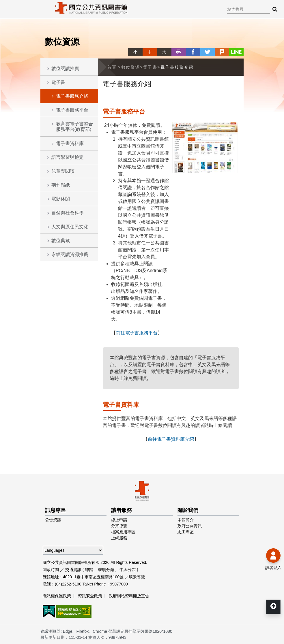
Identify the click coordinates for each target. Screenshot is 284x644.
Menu (9, 9)
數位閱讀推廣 (65, 68)
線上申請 (119, 520)
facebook (193, 52)
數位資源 (131, 67)
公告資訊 (53, 520)
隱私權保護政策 (57, 596)
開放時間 (51, 570)
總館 (89, 570)
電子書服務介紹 (72, 96)
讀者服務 (122, 510)
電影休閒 (61, 199)
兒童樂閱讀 (63, 171)
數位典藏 (61, 241)
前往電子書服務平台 (137, 333)
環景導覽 (137, 577)
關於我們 (188, 510)
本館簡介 (186, 520)
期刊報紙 (61, 185)
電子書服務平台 (72, 110)
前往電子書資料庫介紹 (171, 439)
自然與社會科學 (68, 213)
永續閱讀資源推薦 (70, 254)
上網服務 (119, 538)
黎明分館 (106, 570)
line (236, 52)
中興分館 (128, 570)
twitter (208, 52)
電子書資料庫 (70, 143)
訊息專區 (55, 510)
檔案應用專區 (123, 532)
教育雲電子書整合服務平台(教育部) (74, 127)
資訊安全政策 (90, 596)
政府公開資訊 (190, 526)
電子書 (58, 82)
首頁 (112, 67)
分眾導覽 (119, 526)
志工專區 (186, 532)
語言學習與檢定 (68, 157)
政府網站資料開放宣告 (129, 596)
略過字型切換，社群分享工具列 (130, 47)
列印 (179, 52)
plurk (222, 52)
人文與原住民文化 (70, 227)
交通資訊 (73, 570)
